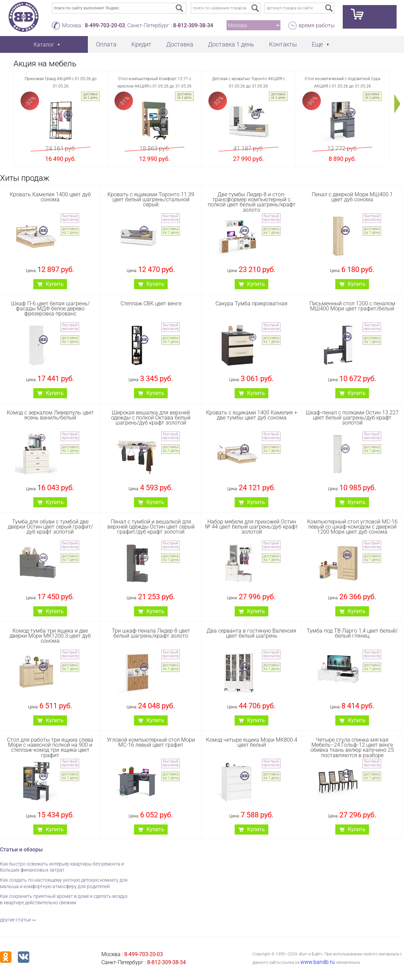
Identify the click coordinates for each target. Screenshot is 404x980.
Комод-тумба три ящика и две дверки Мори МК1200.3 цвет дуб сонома (50, 636)
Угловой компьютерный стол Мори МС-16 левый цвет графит (151, 742)
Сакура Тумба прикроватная (251, 303)
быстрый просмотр (70, 218)
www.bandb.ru (317, 962)
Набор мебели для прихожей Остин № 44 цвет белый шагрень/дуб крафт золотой (251, 527)
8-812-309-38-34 (193, 25)
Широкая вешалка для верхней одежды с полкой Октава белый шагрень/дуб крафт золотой (151, 418)
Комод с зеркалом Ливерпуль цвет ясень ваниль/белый (50, 415)
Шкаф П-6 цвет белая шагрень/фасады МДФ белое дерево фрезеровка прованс (50, 309)
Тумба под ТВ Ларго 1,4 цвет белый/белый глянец (352, 633)
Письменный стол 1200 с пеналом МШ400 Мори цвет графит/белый (352, 306)
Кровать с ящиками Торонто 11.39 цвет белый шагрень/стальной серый (151, 199)
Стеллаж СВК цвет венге (151, 303)
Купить (55, 284)
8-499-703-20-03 (105, 25)
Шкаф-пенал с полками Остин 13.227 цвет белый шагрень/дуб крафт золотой (352, 418)
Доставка (180, 44)
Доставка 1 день (231, 44)
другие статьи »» (18, 920)
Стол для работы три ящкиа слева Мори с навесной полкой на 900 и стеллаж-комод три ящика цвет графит (50, 748)
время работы (317, 25)
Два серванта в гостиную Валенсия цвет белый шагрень (251, 633)
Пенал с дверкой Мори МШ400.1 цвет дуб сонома (352, 197)
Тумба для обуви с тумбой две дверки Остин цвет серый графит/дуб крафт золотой (50, 527)
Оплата (106, 44)
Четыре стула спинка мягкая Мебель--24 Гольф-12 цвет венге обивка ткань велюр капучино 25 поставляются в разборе (352, 748)
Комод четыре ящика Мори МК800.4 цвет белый (252, 742)
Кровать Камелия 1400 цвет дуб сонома (50, 197)
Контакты (283, 44)
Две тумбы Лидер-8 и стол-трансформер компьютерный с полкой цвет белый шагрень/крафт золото (252, 202)
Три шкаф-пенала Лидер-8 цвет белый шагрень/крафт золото (151, 633)
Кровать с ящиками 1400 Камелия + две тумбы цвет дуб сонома (252, 415)
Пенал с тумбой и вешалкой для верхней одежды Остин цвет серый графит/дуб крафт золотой (151, 527)
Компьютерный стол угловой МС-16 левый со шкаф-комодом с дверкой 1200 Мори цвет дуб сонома (352, 527)
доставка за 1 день (90, 96)
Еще (317, 44)
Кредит (141, 44)
